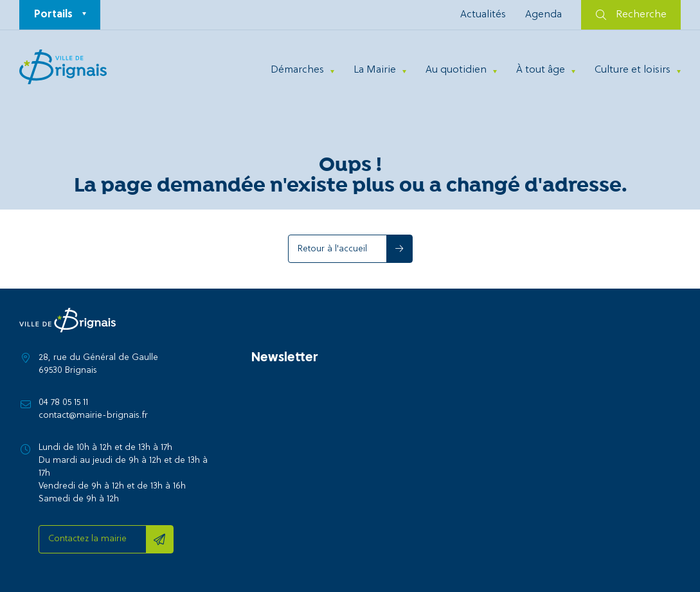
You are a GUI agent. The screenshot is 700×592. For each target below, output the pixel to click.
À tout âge (541, 70)
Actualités (483, 15)
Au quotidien (456, 70)
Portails (53, 15)
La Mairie (375, 70)
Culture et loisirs (633, 70)
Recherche (631, 15)
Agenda (543, 15)
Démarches (297, 70)
